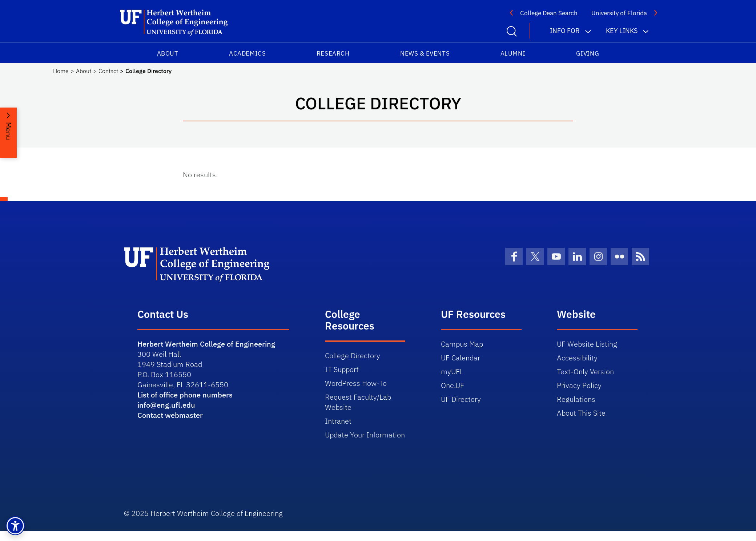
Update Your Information (365, 435)
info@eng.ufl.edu (166, 405)
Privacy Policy (579, 385)
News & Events (425, 53)
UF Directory (461, 399)
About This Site (581, 413)
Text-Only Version (585, 372)
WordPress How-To (356, 383)
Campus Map (462, 344)
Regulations (576, 399)
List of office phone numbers (185, 395)
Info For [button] (565, 31)
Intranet (338, 421)
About (168, 53)
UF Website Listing (587, 344)
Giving (588, 53)
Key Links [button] (622, 31)
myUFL (452, 372)
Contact (108, 71)
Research (333, 53)
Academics (247, 53)
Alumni (513, 53)
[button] (15, 526)
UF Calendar (461, 358)
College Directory (353, 356)
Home (61, 71)
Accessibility (577, 358)
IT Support (342, 369)
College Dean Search (549, 13)
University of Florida (619, 13)
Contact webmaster (170, 415)
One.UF (453, 385)
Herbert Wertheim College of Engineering (206, 344)
